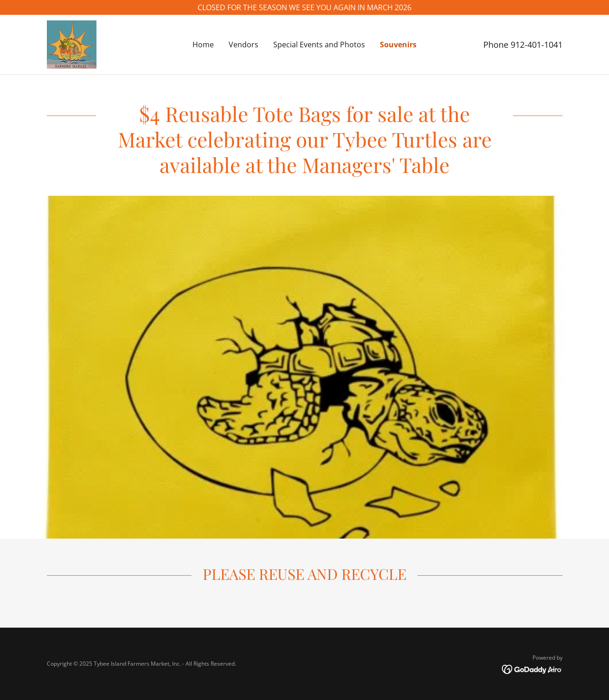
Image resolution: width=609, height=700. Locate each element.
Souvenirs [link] (398, 45)
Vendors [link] (244, 45)
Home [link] (203, 45)
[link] (72, 44)
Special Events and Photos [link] (319, 45)
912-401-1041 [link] (537, 45)
